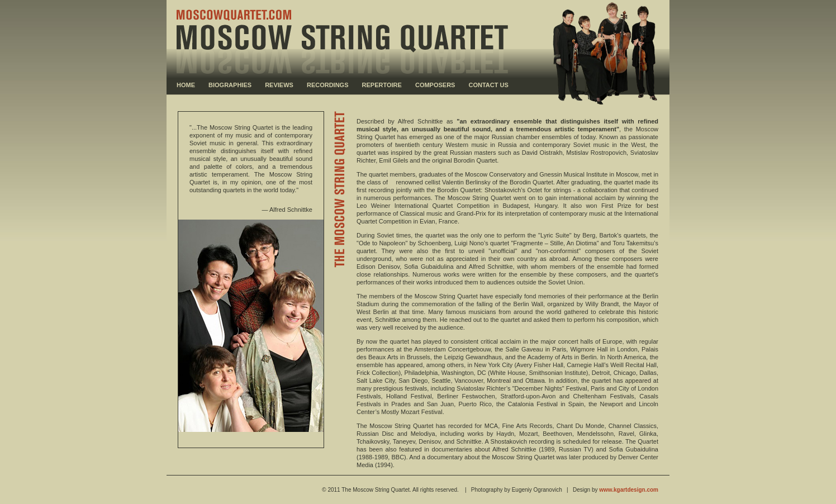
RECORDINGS (328, 85)
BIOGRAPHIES (230, 85)
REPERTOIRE (382, 85)
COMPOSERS (435, 85)
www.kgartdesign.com (629, 490)
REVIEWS (279, 85)
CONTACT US (489, 85)
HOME (186, 85)
